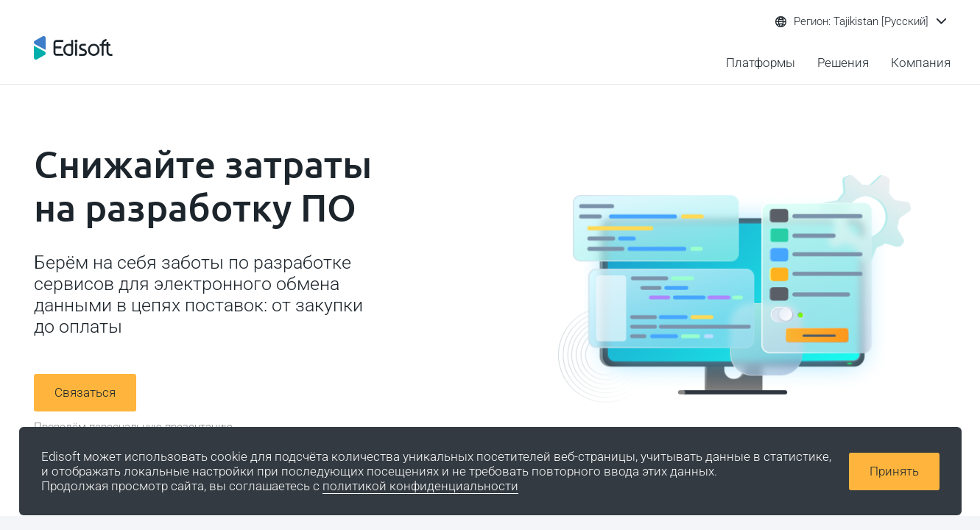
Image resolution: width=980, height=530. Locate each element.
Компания (921, 63)
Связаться (85, 392)
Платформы (761, 63)
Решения (843, 63)
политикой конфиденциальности (420, 486)
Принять (894, 471)
